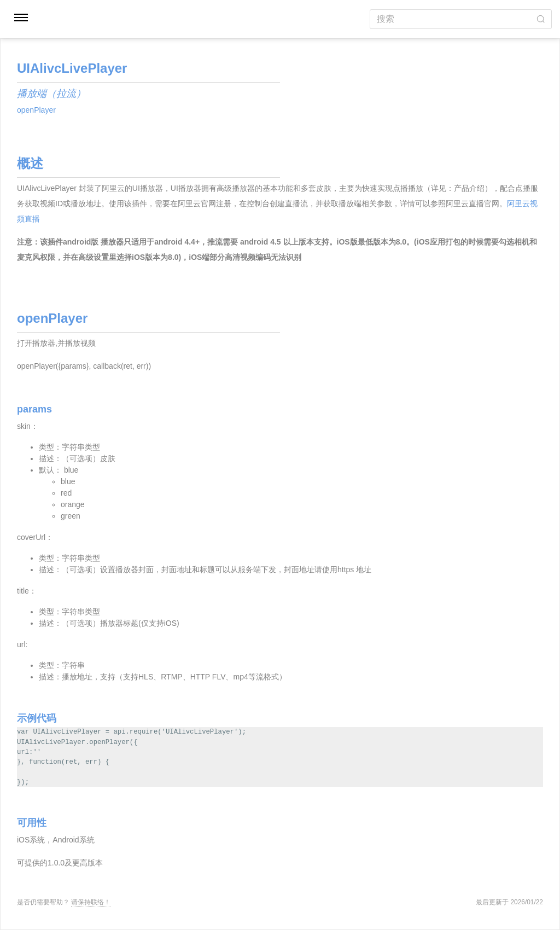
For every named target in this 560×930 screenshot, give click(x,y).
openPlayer (36, 110)
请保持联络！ (91, 902)
